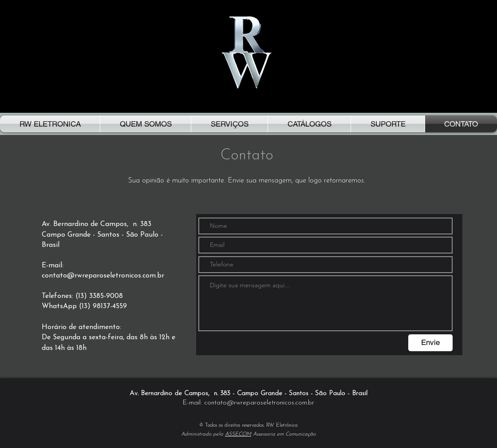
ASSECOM (238, 434)
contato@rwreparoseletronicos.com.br (103, 276)
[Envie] (430, 343)
